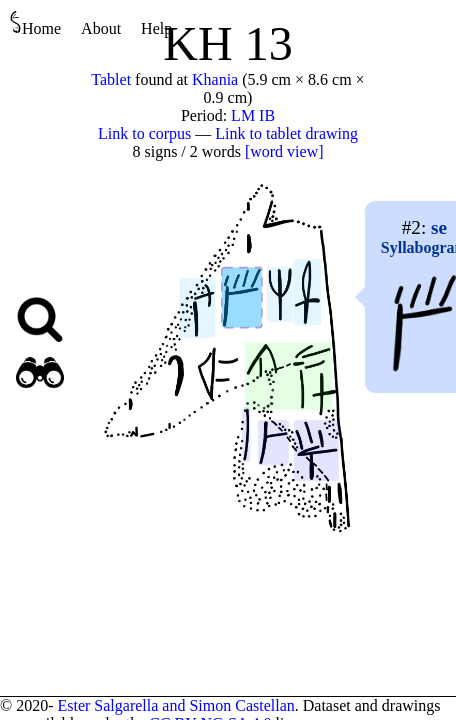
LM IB (253, 115)
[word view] (284, 151)
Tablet (111, 79)
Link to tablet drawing (286, 133)
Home (35, 23)
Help (156, 28)
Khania (215, 79)
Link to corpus (144, 133)
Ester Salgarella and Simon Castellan (175, 705)
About (101, 28)
